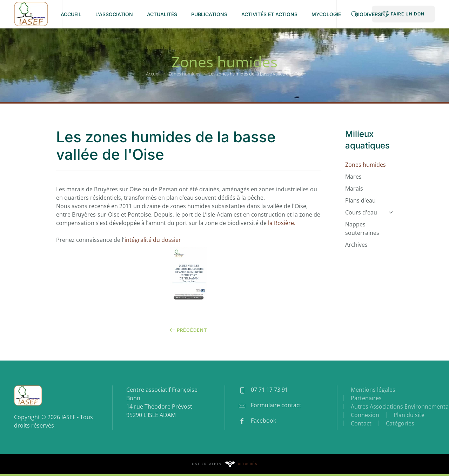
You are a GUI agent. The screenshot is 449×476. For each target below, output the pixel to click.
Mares (353, 177)
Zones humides (366, 165)
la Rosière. (281, 223)
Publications (209, 14)
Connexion (365, 415)
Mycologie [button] (326, 14)
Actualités (162, 14)
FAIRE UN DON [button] (403, 14)
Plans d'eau (360, 200)
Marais (354, 189)
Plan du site (409, 415)
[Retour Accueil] (31, 14)
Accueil (71, 14)
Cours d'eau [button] (369, 212)
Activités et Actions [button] (269, 14)
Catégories (400, 423)
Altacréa (247, 464)
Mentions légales (373, 390)
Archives (356, 245)
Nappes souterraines (362, 229)
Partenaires (366, 398)
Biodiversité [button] (372, 14)
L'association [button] (114, 14)
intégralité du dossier (153, 240)
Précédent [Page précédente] (188, 330)
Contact (361, 423)
